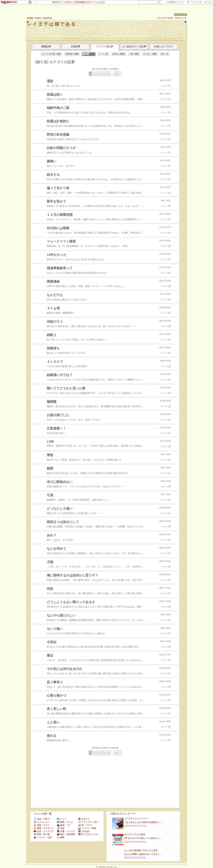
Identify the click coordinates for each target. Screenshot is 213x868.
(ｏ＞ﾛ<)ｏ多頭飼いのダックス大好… (142, 850)
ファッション (42, 822)
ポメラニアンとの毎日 (135, 834)
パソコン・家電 (87, 828)
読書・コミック (66, 831)
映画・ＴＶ (64, 825)
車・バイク (85, 825)
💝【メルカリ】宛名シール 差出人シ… (143, 838)
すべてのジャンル (88, 834)
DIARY (38, 18)
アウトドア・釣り (88, 822)
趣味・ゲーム (65, 822)
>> (174, 2)
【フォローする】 (165, 18)
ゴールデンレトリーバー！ (137, 819)
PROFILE (48, 18)
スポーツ (84, 819)
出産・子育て (42, 819)
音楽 (61, 828)
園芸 (61, 837)
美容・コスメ (42, 825)
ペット (35, 2)
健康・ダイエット (44, 828)
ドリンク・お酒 (43, 837)
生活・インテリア (44, 831)
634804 (179, 15)
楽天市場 (208, 2)
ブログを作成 (196, 2)
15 (116, 74)
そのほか (84, 831)
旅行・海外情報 (66, 834)
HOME (30, 18)
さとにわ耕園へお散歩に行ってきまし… (143, 854)
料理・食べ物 (42, 834)
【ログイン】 (181, 18)
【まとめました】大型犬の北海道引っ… (143, 822)
